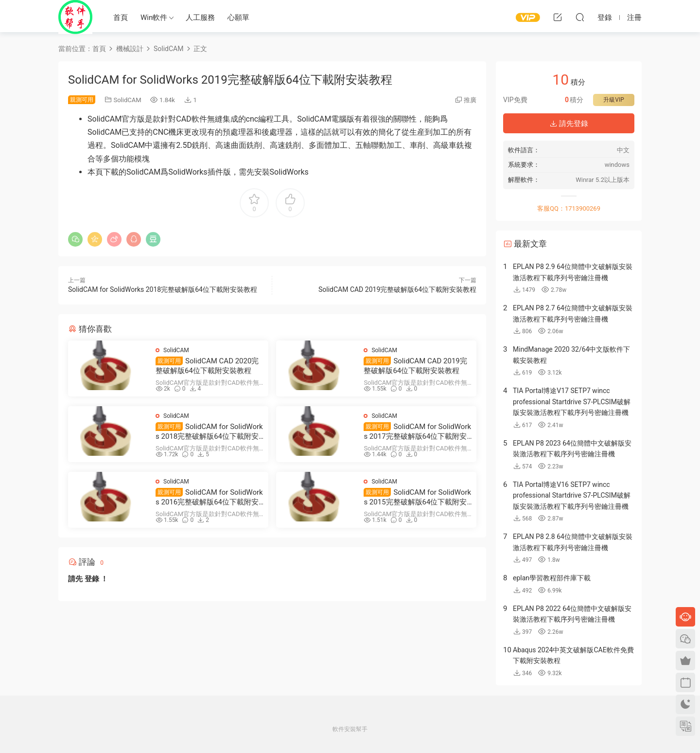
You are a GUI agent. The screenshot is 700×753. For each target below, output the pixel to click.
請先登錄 (569, 124)
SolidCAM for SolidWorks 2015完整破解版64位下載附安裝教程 (417, 497)
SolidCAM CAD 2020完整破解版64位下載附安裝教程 (207, 366)
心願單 (238, 18)
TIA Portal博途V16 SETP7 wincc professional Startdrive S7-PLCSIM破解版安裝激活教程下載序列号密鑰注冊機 (572, 495)
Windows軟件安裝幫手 (75, 17)
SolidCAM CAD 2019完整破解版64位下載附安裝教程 (397, 289)
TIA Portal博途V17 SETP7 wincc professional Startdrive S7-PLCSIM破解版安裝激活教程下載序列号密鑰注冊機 (572, 402)
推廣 (470, 100)
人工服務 (200, 18)
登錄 (92, 579)
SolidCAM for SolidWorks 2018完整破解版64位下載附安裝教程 (163, 289)
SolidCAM (127, 100)
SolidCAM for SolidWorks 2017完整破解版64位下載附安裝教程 (417, 432)
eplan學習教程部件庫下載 (552, 578)
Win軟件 (154, 18)
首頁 (121, 18)
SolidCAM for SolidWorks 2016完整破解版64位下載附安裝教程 (209, 497)
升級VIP (613, 100)
